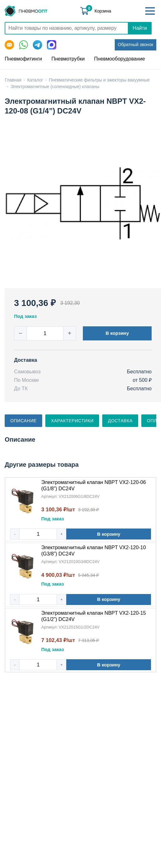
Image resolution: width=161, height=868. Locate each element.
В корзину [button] (117, 333)
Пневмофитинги (23, 59)
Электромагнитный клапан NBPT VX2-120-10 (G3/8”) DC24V (94, 551)
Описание (23, 421)
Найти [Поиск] (140, 28)
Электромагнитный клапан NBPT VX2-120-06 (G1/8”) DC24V (94, 485)
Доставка (120, 421)
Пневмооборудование (120, 59)
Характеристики (72, 421)
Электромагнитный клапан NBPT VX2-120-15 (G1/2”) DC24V (94, 616)
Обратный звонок (136, 45)
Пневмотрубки (68, 59)
